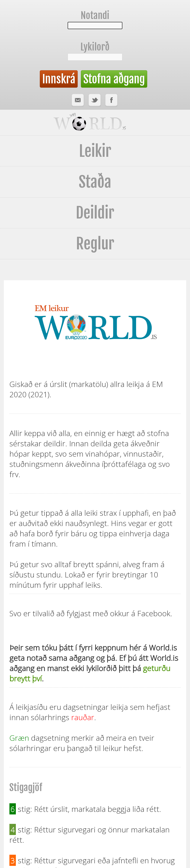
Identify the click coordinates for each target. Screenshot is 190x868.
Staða (95, 182)
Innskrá (59, 79)
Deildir (95, 213)
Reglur (95, 244)
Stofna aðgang (114, 79)
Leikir (95, 151)
